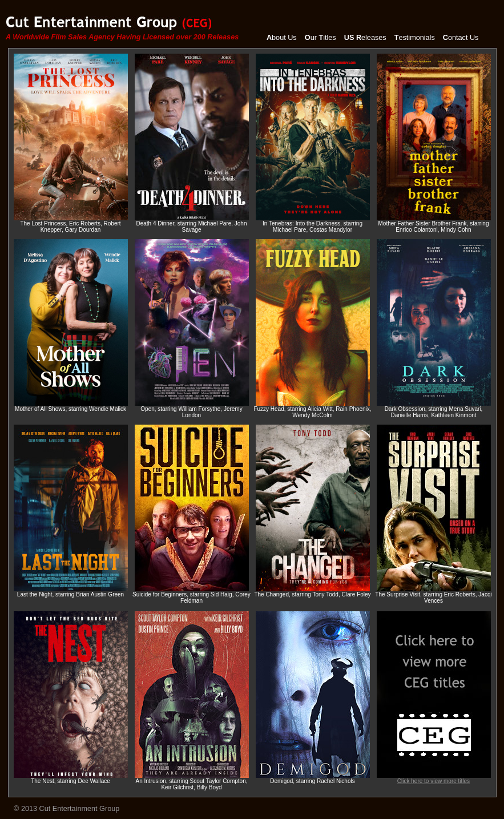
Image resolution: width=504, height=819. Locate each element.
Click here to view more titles (434, 778)
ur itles (320, 38)
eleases (365, 38)
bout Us (282, 38)
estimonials (415, 38)
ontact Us (461, 38)
